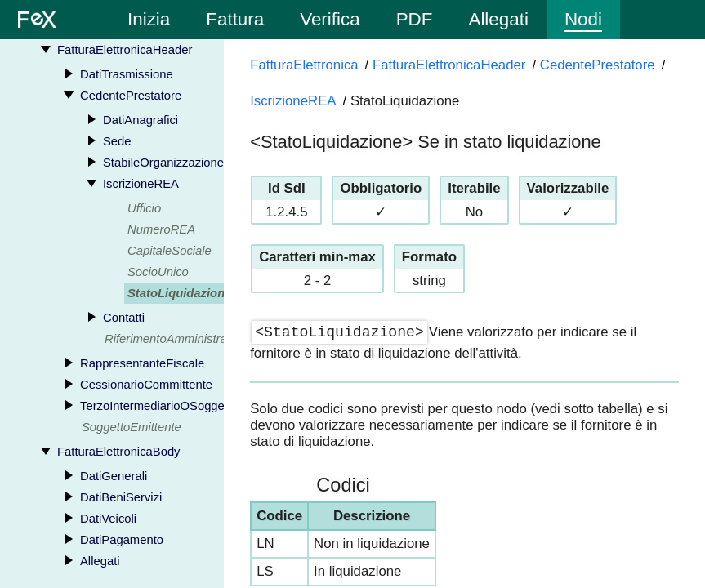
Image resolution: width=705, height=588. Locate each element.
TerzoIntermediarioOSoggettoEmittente (185, 406)
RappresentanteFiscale (142, 363)
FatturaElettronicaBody (119, 452)
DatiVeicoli (108, 519)
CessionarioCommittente (146, 385)
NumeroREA (161, 229)
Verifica (330, 19)
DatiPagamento (122, 540)
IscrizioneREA (141, 184)
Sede (117, 141)
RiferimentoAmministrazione (180, 339)
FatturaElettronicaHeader (125, 50)
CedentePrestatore (131, 96)
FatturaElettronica (304, 65)
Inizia (149, 19)
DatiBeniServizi (121, 497)
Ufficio (144, 208)
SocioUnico (158, 272)
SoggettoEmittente (132, 427)
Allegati (498, 19)
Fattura (235, 19)
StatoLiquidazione (179, 293)
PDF (415, 19)
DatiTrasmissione (127, 74)
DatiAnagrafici (141, 120)
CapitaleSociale (170, 251)
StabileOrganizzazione (163, 163)
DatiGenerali (114, 476)
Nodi (583, 19)
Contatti (124, 318)
